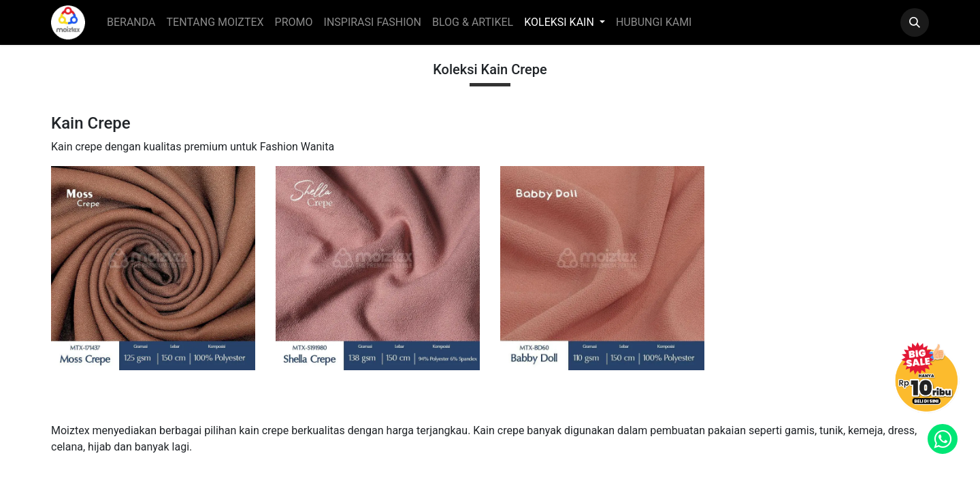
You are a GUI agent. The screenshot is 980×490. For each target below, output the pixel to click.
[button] (915, 22)
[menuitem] (131, 22)
